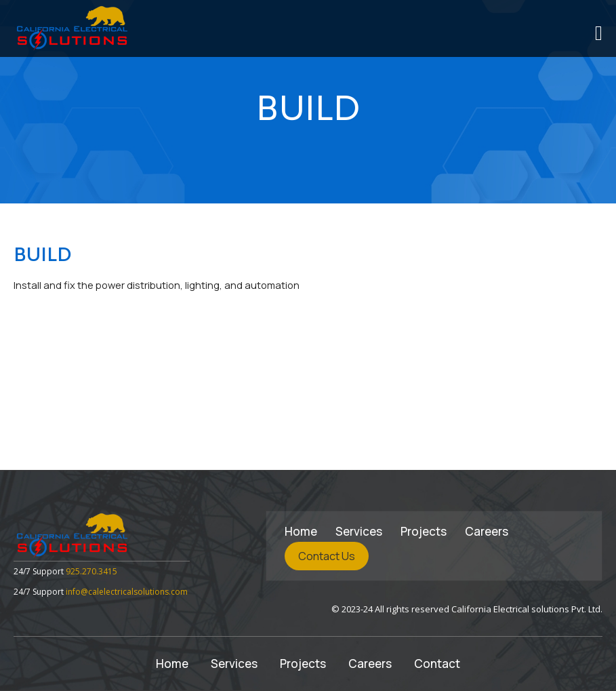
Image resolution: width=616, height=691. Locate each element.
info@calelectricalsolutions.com (127, 592)
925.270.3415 (91, 571)
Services (359, 531)
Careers (487, 531)
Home (301, 531)
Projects (424, 531)
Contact (437, 664)
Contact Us (327, 556)
